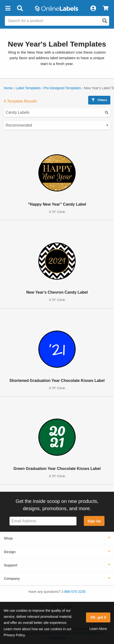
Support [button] (11, 565)
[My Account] (93, 8)
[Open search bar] (20, 8)
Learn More (98, 629)
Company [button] (12, 579)
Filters (99, 100)
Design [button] (10, 552)
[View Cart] (106, 8)
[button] (8, 8)
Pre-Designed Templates (62, 88)
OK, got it (98, 617)
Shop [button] (8, 538)
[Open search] (105, 21)
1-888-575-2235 (74, 592)
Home (8, 88)
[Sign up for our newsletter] (43, 521)
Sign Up (94, 521)
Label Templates (28, 88)
